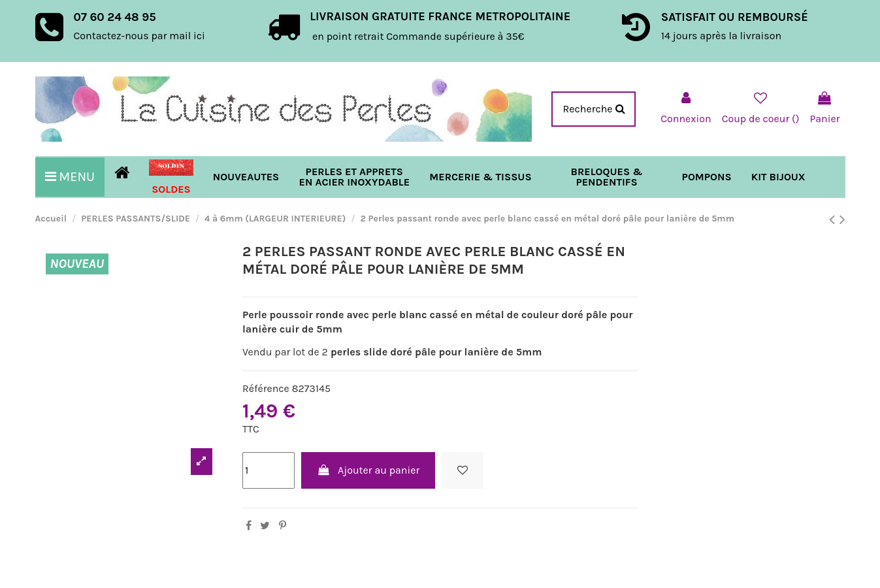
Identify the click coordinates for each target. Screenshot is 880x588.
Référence (266, 388)
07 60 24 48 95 (115, 17)
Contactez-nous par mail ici (139, 36)
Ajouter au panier (368, 470)
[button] (480, 177)
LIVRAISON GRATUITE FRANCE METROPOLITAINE (440, 16)
